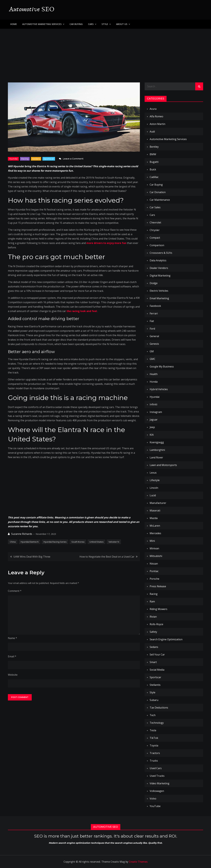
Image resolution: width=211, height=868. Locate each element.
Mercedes (155, 533)
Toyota (154, 745)
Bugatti (154, 162)
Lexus (153, 473)
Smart (153, 662)
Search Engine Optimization (166, 639)
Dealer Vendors (159, 268)
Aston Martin (157, 124)
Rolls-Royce (156, 624)
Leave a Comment (73, 159)
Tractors (155, 753)
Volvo (153, 799)
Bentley (154, 147)
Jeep (152, 427)
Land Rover (156, 457)
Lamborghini (157, 450)
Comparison (157, 245)
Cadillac (154, 177)
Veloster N (114, 542)
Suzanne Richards (22, 534)
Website (13, 675)
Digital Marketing (160, 276)
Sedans (36, 159)
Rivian (153, 617)
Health (154, 374)
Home (14, 24)
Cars (91, 24)
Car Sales (155, 207)
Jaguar (154, 420)
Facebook (155, 306)
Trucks (154, 761)
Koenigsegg (157, 442)
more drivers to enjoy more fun (106, 243)
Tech (153, 715)
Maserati (155, 511)
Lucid (153, 495)
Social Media (157, 670)
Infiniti (153, 404)
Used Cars (156, 768)
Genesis (154, 344)
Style (105, 24)
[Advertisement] (105, 52)
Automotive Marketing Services (42, 24)
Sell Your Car (157, 655)
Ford (152, 329)
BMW (153, 154)
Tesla (153, 730)
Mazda (154, 518)
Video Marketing (160, 783)
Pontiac (154, 571)
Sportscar (49, 159)
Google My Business (162, 366)
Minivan (154, 548)
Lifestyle (155, 480)
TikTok (154, 738)
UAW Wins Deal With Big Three (32, 557)
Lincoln (154, 488)
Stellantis (155, 685)
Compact (155, 238)
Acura (153, 109)
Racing (25, 159)
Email (12, 656)
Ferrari (154, 313)
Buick (153, 169)
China (13, 542)
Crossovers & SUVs (161, 253)
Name (12, 638)
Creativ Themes (138, 862)
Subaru (154, 700)
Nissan (154, 564)
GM (152, 351)
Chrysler (155, 230)
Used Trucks (157, 776)
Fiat (152, 321)
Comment (15, 591)
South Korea (78, 542)
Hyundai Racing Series (55, 542)
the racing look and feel (82, 311)
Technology (157, 723)
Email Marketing (159, 298)
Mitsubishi (156, 556)
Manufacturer (158, 503)
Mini (152, 541)
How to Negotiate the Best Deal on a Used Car (107, 557)
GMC (152, 359)
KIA (152, 435)
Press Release (158, 586)
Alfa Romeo (156, 116)
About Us (122, 24)
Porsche (154, 579)
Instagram (156, 412)
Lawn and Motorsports (163, 465)
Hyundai (13, 159)
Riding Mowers (158, 609)
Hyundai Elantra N (30, 542)
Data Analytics (158, 260)
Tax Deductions (159, 708)
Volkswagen (157, 791)
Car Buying (76, 24)
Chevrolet (155, 222)
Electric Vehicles (159, 291)
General (154, 336)
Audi (152, 132)
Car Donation (158, 192)
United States (96, 542)
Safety (153, 632)
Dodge (154, 283)
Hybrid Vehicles (159, 389)
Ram (152, 601)
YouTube (155, 806)
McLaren (155, 526)
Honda (154, 382)
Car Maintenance (160, 200)
